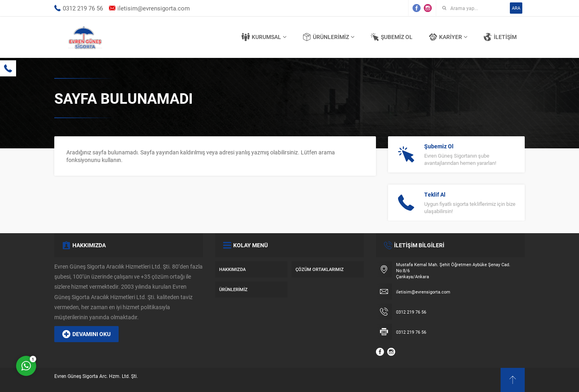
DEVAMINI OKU (86, 334)
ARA (516, 8)
